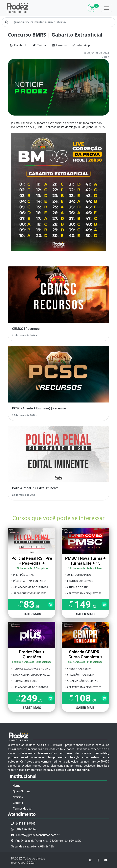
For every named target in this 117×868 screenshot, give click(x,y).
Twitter (39, 45)
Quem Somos (22, 791)
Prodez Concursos (17, 8)
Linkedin (59, 45)
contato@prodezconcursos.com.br (35, 835)
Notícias (18, 797)
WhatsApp (81, 45)
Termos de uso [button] (22, 809)
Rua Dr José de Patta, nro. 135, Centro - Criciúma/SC (46, 841)
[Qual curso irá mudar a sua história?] (62, 22)
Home (17, 786)
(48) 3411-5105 (23, 824)
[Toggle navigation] (106, 8)
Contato (18, 803)
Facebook (18, 45)
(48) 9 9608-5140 (24, 829)
